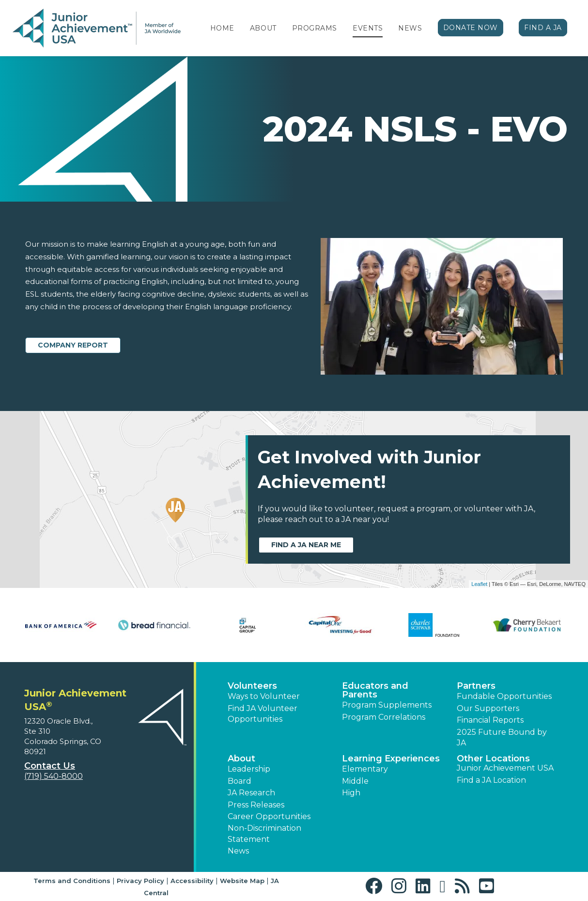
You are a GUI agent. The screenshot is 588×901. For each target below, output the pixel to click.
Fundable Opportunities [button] (504, 696)
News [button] (238, 851)
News (410, 28)
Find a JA (543, 28)
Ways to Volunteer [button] (264, 696)
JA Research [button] (251, 793)
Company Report (73, 345)
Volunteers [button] (252, 686)
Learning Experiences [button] (391, 759)
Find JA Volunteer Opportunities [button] (263, 714)
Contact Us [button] (50, 766)
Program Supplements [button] (387, 705)
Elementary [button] (365, 769)
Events (368, 28)
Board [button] (240, 781)
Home (222, 28)
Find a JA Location (491, 780)
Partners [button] (476, 686)
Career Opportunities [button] (269, 816)
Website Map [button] (242, 881)
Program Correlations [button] (384, 717)
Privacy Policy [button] (140, 881)
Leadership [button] (249, 769)
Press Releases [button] (256, 805)
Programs (315, 28)
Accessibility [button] (192, 881)
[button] (376, 886)
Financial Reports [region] (490, 720)
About (263, 28)
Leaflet (479, 584)
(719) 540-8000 (54, 776)
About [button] (241, 759)
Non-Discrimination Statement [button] (264, 833)
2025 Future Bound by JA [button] (502, 737)
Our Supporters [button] (488, 708)
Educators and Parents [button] (375, 690)
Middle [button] (355, 781)
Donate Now (471, 28)
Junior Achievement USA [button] (505, 768)
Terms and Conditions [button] (72, 881)
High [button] (351, 793)
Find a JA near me (306, 545)
